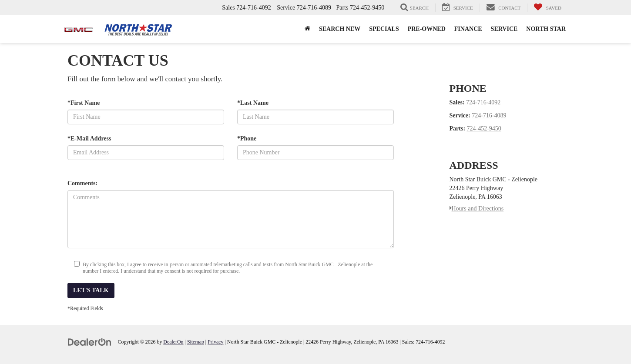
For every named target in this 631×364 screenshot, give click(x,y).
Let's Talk (91, 290)
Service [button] (504, 29)
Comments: (82, 183)
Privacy (215, 342)
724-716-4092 (483, 102)
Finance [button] (468, 29)
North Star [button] (546, 29)
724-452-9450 (484, 129)
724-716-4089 (489, 115)
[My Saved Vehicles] (547, 8)
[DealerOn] (90, 342)
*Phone (247, 139)
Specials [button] (384, 29)
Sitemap (196, 342)
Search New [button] (340, 29)
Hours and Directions (477, 209)
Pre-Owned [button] (427, 29)
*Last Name (253, 103)
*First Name (84, 103)
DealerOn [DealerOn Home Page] (173, 342)
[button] (307, 29)
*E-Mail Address (89, 139)
